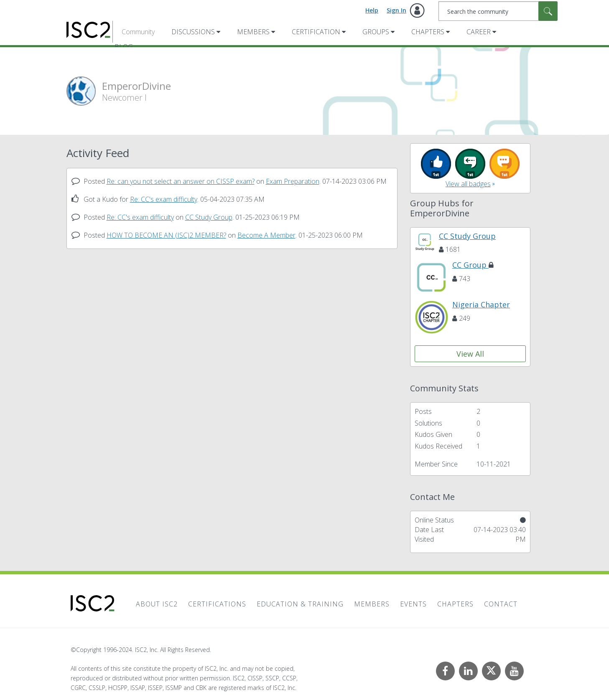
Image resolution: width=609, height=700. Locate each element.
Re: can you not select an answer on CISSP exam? (181, 181)
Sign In (396, 10)
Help (372, 10)
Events (413, 604)
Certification (316, 32)
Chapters (428, 32)
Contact (501, 604)
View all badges (468, 184)
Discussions (193, 32)
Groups (376, 32)
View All (470, 354)
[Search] (498, 11)
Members (253, 32)
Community (138, 32)
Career (479, 32)
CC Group (473, 265)
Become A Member (266, 235)
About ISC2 (157, 604)
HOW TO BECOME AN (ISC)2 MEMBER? (166, 235)
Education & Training (300, 604)
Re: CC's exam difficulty (164, 199)
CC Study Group (209, 217)
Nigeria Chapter (481, 304)
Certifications (217, 604)
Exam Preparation (293, 181)
